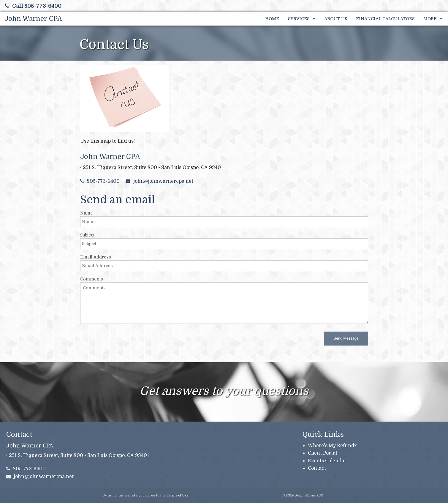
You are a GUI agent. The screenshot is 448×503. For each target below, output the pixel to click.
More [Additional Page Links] (430, 19)
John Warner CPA (33, 19)
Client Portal (322, 453)
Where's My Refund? (332, 446)
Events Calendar (327, 461)
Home (272, 19)
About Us (336, 19)
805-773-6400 (100, 181)
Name (86, 213)
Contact (317, 468)
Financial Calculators (385, 19)
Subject (87, 235)
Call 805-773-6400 (33, 6)
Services (299, 19)
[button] (346, 339)
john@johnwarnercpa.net (159, 181)
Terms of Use (178, 495)
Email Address (96, 257)
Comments (92, 279)
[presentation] (125, 340)
